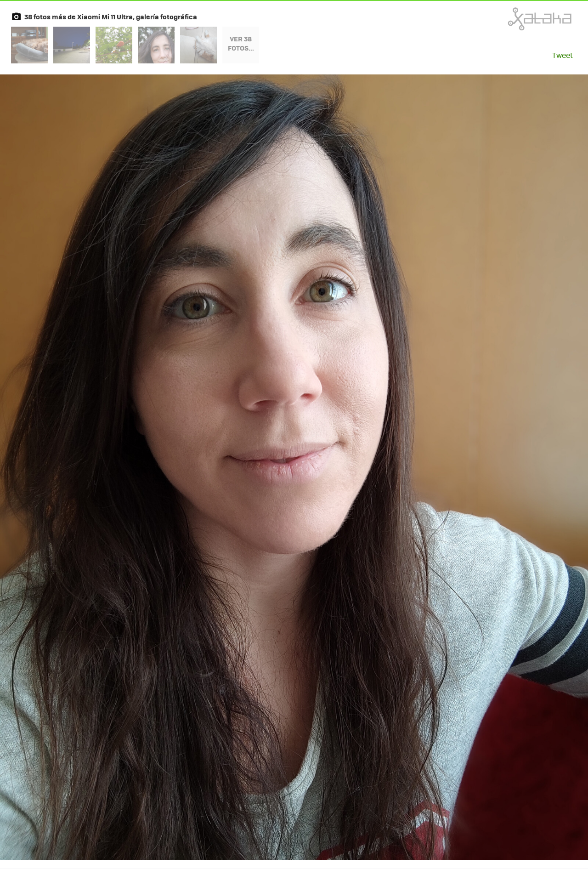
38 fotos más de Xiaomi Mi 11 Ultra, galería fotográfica (111, 17)
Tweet (563, 55)
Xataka (520, 19)
